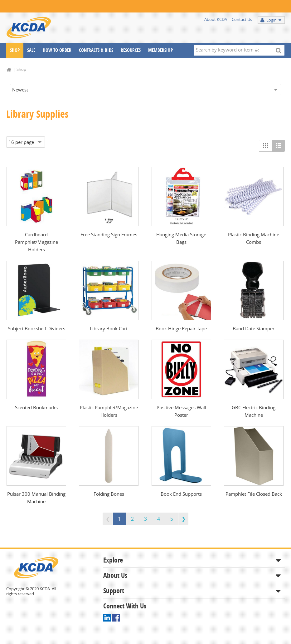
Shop (15, 50)
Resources (131, 50)
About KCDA (216, 19)
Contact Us (242, 19)
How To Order (57, 50)
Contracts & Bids (96, 50)
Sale (31, 50)
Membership (160, 50)
